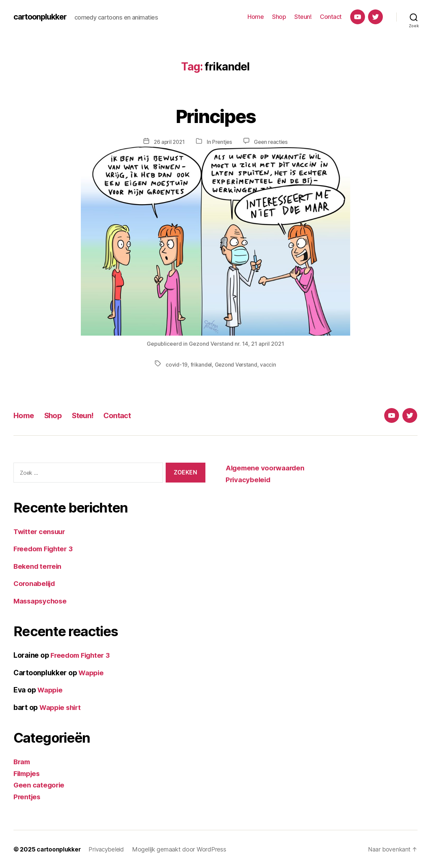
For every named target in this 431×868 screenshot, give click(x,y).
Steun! (303, 17)
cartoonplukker (41, 17)
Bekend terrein (38, 566)
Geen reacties (272, 142)
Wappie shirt (61, 707)
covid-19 (176, 364)
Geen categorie (40, 785)
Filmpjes (28, 773)
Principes (215, 115)
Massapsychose (41, 601)
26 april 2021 (168, 142)
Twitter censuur (41, 531)
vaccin (269, 364)
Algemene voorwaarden (266, 468)
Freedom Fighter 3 (45, 548)
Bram (22, 761)
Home (256, 17)
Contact (331, 17)
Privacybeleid (249, 479)
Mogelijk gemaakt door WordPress (181, 849)
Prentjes (222, 142)
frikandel (201, 364)
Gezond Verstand (236, 364)
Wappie (91, 672)
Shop (279, 17)
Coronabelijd (35, 583)
